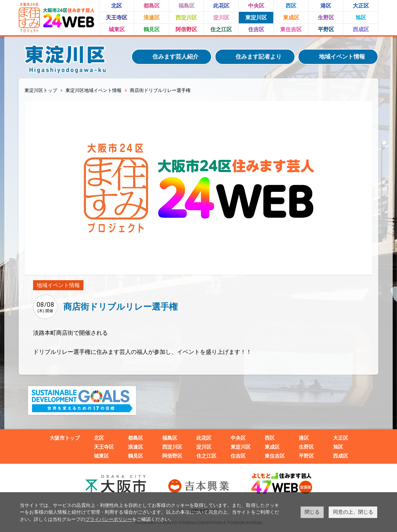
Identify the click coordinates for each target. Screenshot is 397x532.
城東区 (117, 29)
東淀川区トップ (41, 90)
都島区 (152, 6)
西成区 (361, 29)
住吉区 (256, 29)
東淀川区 (256, 17)
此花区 (221, 6)
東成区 (291, 17)
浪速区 (152, 17)
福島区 (186, 6)
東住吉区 (291, 29)
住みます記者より (259, 57)
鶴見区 (152, 29)
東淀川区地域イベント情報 (93, 90)
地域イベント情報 (342, 57)
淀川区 (221, 17)
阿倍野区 (186, 29)
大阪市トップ (65, 438)
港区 (326, 6)
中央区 (256, 6)
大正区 (361, 6)
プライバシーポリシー (109, 519)
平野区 (326, 29)
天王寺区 (117, 17)
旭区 (361, 17)
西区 (291, 6)
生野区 (326, 17)
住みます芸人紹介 (175, 57)
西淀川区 (186, 17)
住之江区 (221, 29)
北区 (117, 6)
